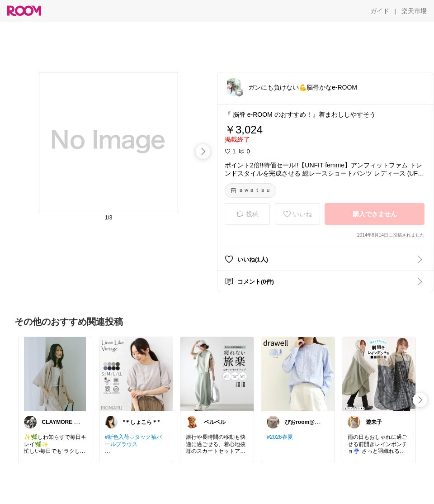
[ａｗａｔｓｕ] (250, 190)
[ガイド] (380, 11)
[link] (55, 374)
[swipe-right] (203, 152)
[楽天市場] (414, 11)
